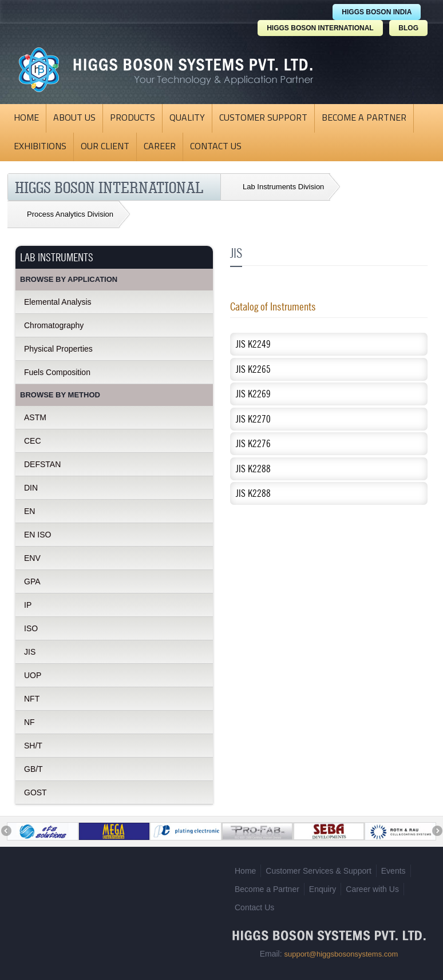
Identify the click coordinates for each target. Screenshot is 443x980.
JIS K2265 (253, 369)
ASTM (35, 417)
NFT (32, 699)
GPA (32, 581)
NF (29, 722)
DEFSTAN (42, 464)
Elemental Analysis (58, 302)
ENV (32, 558)
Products (132, 118)
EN (29, 511)
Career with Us (372, 885)
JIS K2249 (253, 344)
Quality (187, 118)
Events (393, 867)
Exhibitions (40, 147)
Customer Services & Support (318, 867)
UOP (33, 675)
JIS (30, 652)
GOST (35, 792)
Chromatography (54, 325)
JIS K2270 (253, 419)
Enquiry (323, 885)
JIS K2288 (253, 469)
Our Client (105, 147)
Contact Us (216, 147)
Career (160, 147)
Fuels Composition (57, 372)
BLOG (408, 28)
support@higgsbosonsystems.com (341, 950)
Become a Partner (364, 118)
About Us (74, 118)
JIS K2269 (253, 394)
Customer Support (263, 118)
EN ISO (37, 535)
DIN (31, 488)
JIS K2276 (253, 443)
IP (28, 605)
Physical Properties (58, 349)
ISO (31, 628)
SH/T (33, 746)
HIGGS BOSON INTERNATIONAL (320, 28)
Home (26, 118)
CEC (33, 441)
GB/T (33, 769)
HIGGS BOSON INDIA (377, 12)
